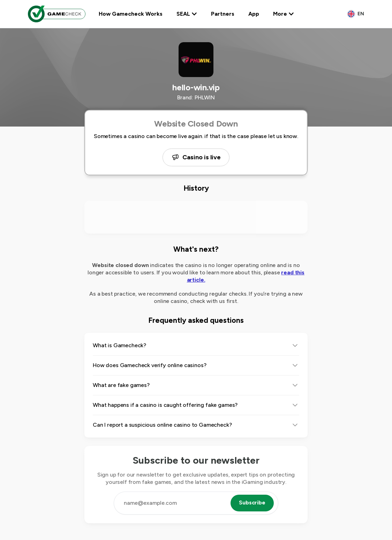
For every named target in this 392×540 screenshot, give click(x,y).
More (284, 14)
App (254, 14)
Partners (223, 14)
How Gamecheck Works (131, 14)
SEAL (187, 14)
